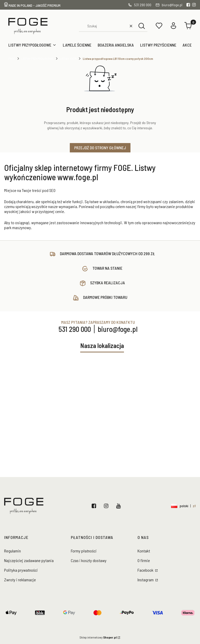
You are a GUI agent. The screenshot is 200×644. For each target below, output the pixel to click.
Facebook (95, 506)
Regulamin (12, 551)
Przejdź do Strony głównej (100, 148)
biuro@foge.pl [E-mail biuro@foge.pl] (118, 329)
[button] (142, 26)
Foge (12, 59)
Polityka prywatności (21, 570)
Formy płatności (84, 551)
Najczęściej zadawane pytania (29, 560)
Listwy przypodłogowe (37, 59)
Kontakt (144, 551)
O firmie (144, 560)
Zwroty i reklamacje (20, 580)
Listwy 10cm (68, 59)
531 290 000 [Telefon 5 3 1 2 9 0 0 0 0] (75, 329)
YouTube (119, 506)
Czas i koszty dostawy (89, 560)
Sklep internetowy (98, 637)
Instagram (107, 506)
